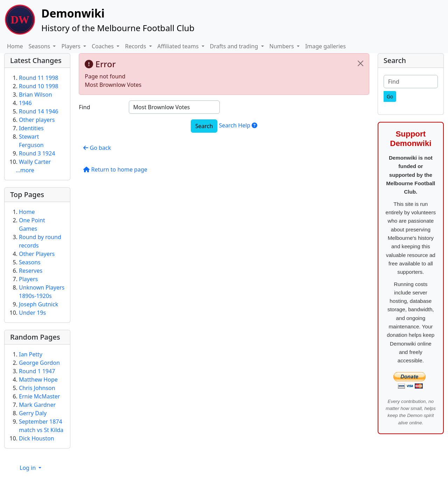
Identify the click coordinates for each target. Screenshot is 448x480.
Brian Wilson (36, 95)
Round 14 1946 (38, 111)
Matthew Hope (38, 380)
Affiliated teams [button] (179, 46)
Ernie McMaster (39, 396)
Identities (31, 128)
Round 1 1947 (37, 371)
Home (15, 46)
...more (25, 170)
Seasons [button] (40, 46)
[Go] (390, 96)
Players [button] (71, 46)
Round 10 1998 (38, 86)
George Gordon (39, 363)
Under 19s (32, 313)
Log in (28, 468)
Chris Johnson (37, 388)
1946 (25, 103)
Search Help (238, 125)
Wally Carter (35, 162)
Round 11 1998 (38, 78)
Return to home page (115, 169)
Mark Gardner (37, 405)
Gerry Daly (33, 413)
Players (28, 279)
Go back (97, 148)
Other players (37, 120)
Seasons (30, 262)
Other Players (37, 254)
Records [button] (136, 46)
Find (84, 107)
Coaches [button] (103, 46)
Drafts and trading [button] (235, 46)
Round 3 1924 (37, 153)
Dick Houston (37, 438)
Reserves (31, 271)
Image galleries (325, 46)
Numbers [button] (282, 46)
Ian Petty (31, 354)
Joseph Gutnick (38, 304)
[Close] (360, 63)
